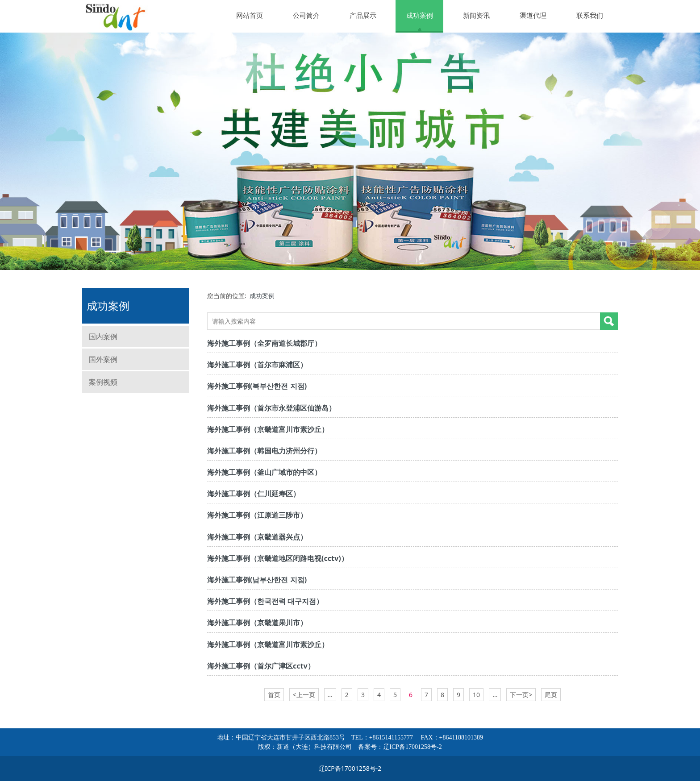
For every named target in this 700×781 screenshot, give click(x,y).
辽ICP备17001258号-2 (412, 747)
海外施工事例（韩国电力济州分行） (264, 451)
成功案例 (420, 15)
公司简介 (306, 15)
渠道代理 (533, 15)
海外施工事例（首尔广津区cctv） (261, 666)
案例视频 (103, 382)
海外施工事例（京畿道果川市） (257, 623)
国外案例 (103, 359)
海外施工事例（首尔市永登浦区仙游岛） (271, 408)
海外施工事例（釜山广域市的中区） (264, 472)
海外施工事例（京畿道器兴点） (257, 537)
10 (476, 695)
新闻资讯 (476, 15)
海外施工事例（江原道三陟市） (257, 515)
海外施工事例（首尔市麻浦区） (257, 365)
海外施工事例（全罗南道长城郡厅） (264, 343)
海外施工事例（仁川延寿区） (254, 494)
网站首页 (250, 15)
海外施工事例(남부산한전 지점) (257, 580)
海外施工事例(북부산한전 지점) (257, 386)
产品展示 (363, 15)
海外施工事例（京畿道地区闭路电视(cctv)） (278, 558)
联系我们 (590, 15)
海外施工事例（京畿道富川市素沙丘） (268, 429)
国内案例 (103, 336)
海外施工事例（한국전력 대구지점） (265, 601)
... (330, 695)
